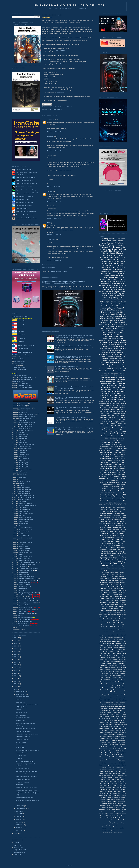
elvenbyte (50, 191)
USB (115, 448)
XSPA (124, 550)
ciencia (113, 586)
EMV (120, 617)
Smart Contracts (118, 466)
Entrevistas (114, 271)
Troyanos (112, 361)
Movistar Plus (106, 393)
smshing (120, 670)
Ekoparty (18, 331)
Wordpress (112, 338)
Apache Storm (109, 722)
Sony (101, 605)
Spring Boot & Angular (25, 510)
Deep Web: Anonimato (25, 552)
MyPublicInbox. (103, 769)
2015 (16, 668)
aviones (104, 663)
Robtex (124, 653)
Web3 (124, 286)
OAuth (119, 475)
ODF (120, 395)
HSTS (113, 546)
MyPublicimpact (19, 847)
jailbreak (120, 338)
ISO (122, 749)
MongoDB (118, 598)
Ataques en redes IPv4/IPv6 (27, 601)
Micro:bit (114, 649)
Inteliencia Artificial (121, 751)
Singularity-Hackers (20, 850)
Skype (110, 466)
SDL (121, 694)
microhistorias (104, 355)
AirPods (107, 572)
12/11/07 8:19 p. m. (54, 187)
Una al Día (21, 615)
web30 (118, 570)
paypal (106, 570)
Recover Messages (110, 562)
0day (113, 440)
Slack (119, 657)
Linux (123, 259)
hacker (117, 430)
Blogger (120, 448)
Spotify (118, 432)
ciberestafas (114, 373)
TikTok (107, 468)
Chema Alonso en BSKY (21, 199)
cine (124, 395)
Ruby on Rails (121, 513)
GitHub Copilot (118, 503)
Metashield (110, 436)
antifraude (121, 607)
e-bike (117, 666)
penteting (107, 670)
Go (106, 560)
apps (110, 383)
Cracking (116, 336)
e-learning (122, 666)
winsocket (121, 832)
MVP (101, 505)
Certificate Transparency (114, 637)
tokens (112, 312)
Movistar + (116, 328)
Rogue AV (103, 694)
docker (102, 363)
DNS (105, 324)
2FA (114, 308)
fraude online (120, 347)
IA (115, 243)
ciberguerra (106, 353)
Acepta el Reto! (20, 720)
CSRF (123, 473)
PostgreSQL (123, 601)
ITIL (125, 749)
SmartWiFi (118, 426)
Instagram (104, 397)
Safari (101, 515)
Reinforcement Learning (120, 692)
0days (119, 554)
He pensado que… (21, 745)
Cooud (115, 733)
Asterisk (103, 674)
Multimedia (109, 497)
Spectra (59, 109)
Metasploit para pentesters (29, 593)
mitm (121, 288)
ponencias (111, 824)
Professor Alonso (19, 361)
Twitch (101, 700)
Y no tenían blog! (21, 756)
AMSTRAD (105, 456)
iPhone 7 (115, 712)
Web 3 (119, 796)
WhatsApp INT (23, 442)
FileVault (117, 739)
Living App (123, 355)
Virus (118, 483)
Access (109, 613)
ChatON (117, 731)
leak (106, 349)
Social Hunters (23, 451)
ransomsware (111, 633)
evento (119, 493)
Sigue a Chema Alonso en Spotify (26, 190)
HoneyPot (110, 576)
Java (124, 363)
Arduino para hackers (25, 379)
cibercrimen (106, 300)
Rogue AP (123, 582)
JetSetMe (123, 755)
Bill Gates (113, 556)
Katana (104, 757)
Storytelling (22, 441)
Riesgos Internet (24, 512)
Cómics (104, 277)
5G (125, 570)
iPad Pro (123, 816)
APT (125, 369)
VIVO (103, 586)
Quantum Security (25, 408)
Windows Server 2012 (25, 595)
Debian (105, 442)
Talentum (115, 365)
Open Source (105, 314)
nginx (117, 631)
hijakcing (102, 816)
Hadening (111, 747)
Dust (109, 418)
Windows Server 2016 (25, 387)
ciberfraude (103, 706)
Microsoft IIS (111, 625)
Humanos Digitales (115, 481)
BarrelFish (116, 727)
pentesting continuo (105, 554)
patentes (103, 542)
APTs (105, 613)
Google (112, 247)
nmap (122, 540)
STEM (109, 783)
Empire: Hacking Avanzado (27, 495)
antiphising (105, 704)
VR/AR (114, 416)
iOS (115, 273)
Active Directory (121, 412)
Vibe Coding (104, 550)
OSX (104, 651)
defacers (111, 666)
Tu (125, 698)
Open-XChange (122, 773)
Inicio (70, 268)
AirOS (110, 720)
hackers (118, 257)
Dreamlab (18, 328)
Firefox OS (123, 739)
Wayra (104, 351)
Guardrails (119, 643)
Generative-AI (113, 277)
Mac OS (106, 763)
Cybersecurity (120, 440)
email (118, 540)
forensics (102, 426)
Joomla (103, 436)
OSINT (21, 479)
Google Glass (114, 619)
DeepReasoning (106, 546)
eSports (102, 668)
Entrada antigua (90, 268)
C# (109, 615)
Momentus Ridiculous (106, 458)
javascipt (112, 631)
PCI (107, 651)
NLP (115, 688)
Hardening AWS (23, 438)
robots (120, 377)
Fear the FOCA (19, 359)
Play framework (117, 690)
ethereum (122, 407)
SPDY (120, 781)
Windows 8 (105, 347)
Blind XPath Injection (114, 519)
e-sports (124, 515)
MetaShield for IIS (114, 686)
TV (105, 515)
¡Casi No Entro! (20, 702)
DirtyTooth (107, 450)
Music (124, 531)
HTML (109, 420)
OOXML (124, 371)
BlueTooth (117, 357)
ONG (123, 481)
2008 (16, 687)
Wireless (123, 342)
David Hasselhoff (114, 487)
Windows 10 (110, 326)
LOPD (115, 401)
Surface (124, 696)
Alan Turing (111, 672)
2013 (16, 673)
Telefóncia (110, 792)
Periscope (104, 777)
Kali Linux (121, 375)
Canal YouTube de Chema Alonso (26, 215)
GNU (108, 531)
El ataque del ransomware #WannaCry (67, 366)
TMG (101, 792)
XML (103, 607)
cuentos (112, 471)
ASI (102, 720)
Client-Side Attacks (24, 526)
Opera (122, 489)
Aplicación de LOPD (24, 623)
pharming (124, 714)
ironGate (120, 818)
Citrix (111, 355)
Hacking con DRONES (25, 530)
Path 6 (122, 625)
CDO (102, 406)
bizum (116, 704)
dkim (124, 452)
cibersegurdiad (111, 706)
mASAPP (104, 588)
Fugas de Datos (120, 391)
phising (101, 716)
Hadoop (119, 546)
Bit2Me (120, 383)
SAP (100, 655)
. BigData (124, 716)
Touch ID (121, 698)
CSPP (112, 456)
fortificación (110, 330)
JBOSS (117, 645)
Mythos (120, 649)
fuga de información (105, 403)
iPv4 (101, 349)
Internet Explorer (107, 296)
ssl (124, 377)
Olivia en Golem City (26, 418)
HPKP (124, 678)
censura (103, 568)
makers (120, 399)
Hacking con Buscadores (25, 613)
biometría (116, 367)
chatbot (118, 393)
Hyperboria (108, 645)
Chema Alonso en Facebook (24, 202)
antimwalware (123, 702)
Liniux (124, 759)
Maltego (115, 623)
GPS (110, 336)
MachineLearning (104, 686)
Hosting (109, 621)
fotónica (103, 631)
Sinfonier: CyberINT (25, 548)
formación (104, 251)
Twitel (124, 426)
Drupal (101, 560)
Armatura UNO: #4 (25, 487)
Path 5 (101, 448)
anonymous (120, 538)
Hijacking (109, 381)
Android (105, 263)
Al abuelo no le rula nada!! (23, 779)
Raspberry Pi (23, 477)
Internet (105, 265)
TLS (111, 564)
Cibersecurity (117, 592)
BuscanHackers (104, 592)
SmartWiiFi (109, 787)
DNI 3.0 (124, 733)
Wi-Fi (119, 550)
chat (125, 424)
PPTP (102, 548)
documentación (114, 407)
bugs (107, 302)
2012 (16, 676)
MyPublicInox (111, 769)
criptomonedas (106, 308)
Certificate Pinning (117, 529)
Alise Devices (119, 672)
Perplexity (103, 416)
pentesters (120, 410)
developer (103, 357)
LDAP (109, 369)
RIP (113, 779)
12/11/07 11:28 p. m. (55, 201)
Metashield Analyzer (105, 649)
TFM (111, 698)
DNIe (122, 462)
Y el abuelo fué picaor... (23, 739)
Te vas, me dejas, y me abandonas (26, 777)
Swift (101, 698)
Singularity (114, 657)
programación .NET (108, 422)
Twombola (102, 793)
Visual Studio (112, 507)
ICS (116, 531)
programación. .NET (106, 826)
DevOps (111, 442)
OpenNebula (107, 775)
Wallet (108, 566)
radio (120, 363)
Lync (116, 761)
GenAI (109, 259)
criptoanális (120, 804)
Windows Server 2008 (119, 536)
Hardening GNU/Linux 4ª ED (27, 579)
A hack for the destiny (25, 528)
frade (101, 812)
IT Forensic (19, 335)
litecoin (103, 611)
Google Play (104, 345)
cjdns (117, 706)
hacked (114, 353)
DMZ (110, 521)
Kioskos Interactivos (119, 576)
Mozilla (122, 580)
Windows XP (119, 351)
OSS (120, 771)
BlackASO (124, 635)
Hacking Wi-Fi (23, 473)
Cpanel (124, 637)
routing (122, 633)
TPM (105, 792)
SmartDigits (122, 785)
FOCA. (112, 739)
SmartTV (123, 349)
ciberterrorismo (121, 507)
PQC (113, 533)
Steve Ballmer (115, 789)
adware (121, 389)
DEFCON (119, 479)
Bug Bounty (22, 471)
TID (117, 389)
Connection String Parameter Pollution (111, 501)
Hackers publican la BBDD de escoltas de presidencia (71, 418)
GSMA (111, 503)
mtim (115, 820)
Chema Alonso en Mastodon (22, 196)
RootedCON (109, 627)
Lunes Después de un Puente (24, 761)
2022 (16, 649)
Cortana (124, 592)
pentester (123, 403)
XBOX (124, 432)
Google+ (102, 596)
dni (114, 629)
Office (104, 365)
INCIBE (117, 680)
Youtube (103, 310)
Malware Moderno (24, 459)
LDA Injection (115, 757)
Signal (108, 657)
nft (123, 393)
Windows (104, 261)
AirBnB (118, 635)
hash (107, 631)
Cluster (21, 554)
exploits (121, 365)
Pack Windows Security (20, 369)
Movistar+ (111, 389)
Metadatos (105, 271)
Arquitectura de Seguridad (27, 422)
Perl (112, 601)
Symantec (106, 698)
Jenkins (118, 755)
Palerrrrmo (19, 699)
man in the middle (122, 668)
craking (115, 804)
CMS (123, 519)
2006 (16, 833)
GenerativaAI (104, 743)
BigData (121, 294)
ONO (112, 771)
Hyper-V (102, 645)
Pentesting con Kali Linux (26, 577)
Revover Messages (120, 779)
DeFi (125, 479)
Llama (108, 385)
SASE (107, 781)
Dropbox (102, 531)
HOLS (125, 643)
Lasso (122, 621)
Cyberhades (18, 855)
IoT (109, 324)
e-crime (112, 347)
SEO (109, 416)
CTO (111, 592)
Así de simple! (20, 748)
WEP (109, 700)
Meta (113, 489)
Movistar (114, 300)
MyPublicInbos (119, 767)
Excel (115, 375)
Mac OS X (113, 345)
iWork (122, 586)
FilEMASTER (51, 119)
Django (109, 641)
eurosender (112, 808)
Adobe (117, 517)
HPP (124, 619)
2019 (16, 657)
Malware (120, 253)
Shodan (105, 336)
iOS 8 (112, 816)
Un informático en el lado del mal (70, 5)
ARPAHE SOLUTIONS (22, 352)
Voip (102, 407)
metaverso (114, 363)
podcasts (103, 322)
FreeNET (102, 678)
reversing (112, 412)
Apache (118, 318)
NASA (125, 769)
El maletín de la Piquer (22, 768)
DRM (102, 676)
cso (116, 568)
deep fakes (104, 509)
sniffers (121, 444)
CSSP (106, 731)
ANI (118, 718)
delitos (101, 570)
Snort (114, 787)
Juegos (102, 316)
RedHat (120, 505)
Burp (107, 674)
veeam (115, 832)
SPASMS (18, 710)
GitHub (122, 430)
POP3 (111, 651)
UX (125, 584)
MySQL (105, 338)
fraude (105, 298)
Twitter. (124, 792)
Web (115, 796)
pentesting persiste (121, 822)
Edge (113, 495)
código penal (122, 706)
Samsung (112, 548)
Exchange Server (105, 428)
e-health (114, 499)
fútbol (116, 552)
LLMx (102, 759)
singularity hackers (106, 395)
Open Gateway (110, 432)
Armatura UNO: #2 (25, 491)
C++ (112, 728)
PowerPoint (103, 653)
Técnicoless (120, 361)
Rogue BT (109, 694)
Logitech (102, 761)
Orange (117, 625)
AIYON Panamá (20, 349)
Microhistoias (122, 686)
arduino (103, 440)
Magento (107, 578)
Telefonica (117, 564)
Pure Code (60, 64)
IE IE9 (122, 312)
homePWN (103, 712)
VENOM (124, 793)
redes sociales (112, 332)
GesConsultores (112, 743)
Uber (110, 659)
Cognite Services (122, 615)
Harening (117, 747)
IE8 (114, 621)
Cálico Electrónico (20, 363)
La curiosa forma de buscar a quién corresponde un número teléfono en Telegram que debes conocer (73, 357)
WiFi (121, 298)
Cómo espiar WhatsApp (62, 377)
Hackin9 (104, 621)
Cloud (110, 349)
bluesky (110, 804)
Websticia (121, 491)
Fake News (117, 371)
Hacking (104, 239)
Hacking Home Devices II (27, 416)
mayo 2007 (19, 819)
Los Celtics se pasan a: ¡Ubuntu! (25, 723)
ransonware (104, 828)
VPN (124, 406)
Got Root (21, 544)
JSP (125, 596)
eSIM (123, 708)
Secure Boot (117, 655)
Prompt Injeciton (118, 777)
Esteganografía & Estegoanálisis (28, 568)
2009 (16, 684)
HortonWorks (107, 680)
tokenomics (110, 318)
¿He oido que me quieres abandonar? (27, 771)
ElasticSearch (103, 737)
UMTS (103, 566)
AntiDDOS (123, 517)
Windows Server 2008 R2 (108, 702)
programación (121, 310)
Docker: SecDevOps (25, 518)
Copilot (113, 574)
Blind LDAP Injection (106, 371)
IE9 (109, 489)
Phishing (121, 300)
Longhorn (123, 684)
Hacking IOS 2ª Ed (24, 575)
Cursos (106, 253)
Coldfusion (114, 617)
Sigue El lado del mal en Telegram (24, 177)
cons (123, 328)
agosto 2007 (20, 811)
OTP (102, 466)
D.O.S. (113, 479)
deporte (111, 552)
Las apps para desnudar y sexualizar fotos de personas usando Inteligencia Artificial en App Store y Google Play (74, 337)
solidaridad (107, 716)
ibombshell (122, 527)
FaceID (121, 574)
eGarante (110, 609)
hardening (106, 255)
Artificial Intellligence (118, 724)
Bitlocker (122, 572)
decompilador (104, 708)
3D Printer (113, 462)
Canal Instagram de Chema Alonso (26, 218)
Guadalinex (122, 745)
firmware (118, 810)
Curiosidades (118, 241)
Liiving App (118, 759)
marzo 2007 (20, 825)
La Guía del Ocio (21, 742)
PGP (125, 446)
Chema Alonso (52, 239)
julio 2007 (19, 814)
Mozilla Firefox (110, 424)
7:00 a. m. (70, 107)
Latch (112, 257)
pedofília (123, 820)
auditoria (111, 704)
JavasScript (112, 755)
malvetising (104, 820)
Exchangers (103, 739)
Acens (114, 613)
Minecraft (118, 765)
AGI (110, 718)
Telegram (105, 359)
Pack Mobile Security (19, 367)
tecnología (113, 473)
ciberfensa (121, 704)
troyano (117, 422)
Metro (113, 765)
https (107, 363)
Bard (108, 426)
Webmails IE (104, 798)
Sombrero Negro (24, 455)
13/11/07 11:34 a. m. (55, 235)
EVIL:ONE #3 (24, 475)
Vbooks (109, 515)
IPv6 (107, 316)
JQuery (106, 755)
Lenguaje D (107, 759)
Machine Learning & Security (27, 506)
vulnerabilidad (111, 635)
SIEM (111, 781)
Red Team (22, 516)
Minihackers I (23, 412)
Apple (111, 263)
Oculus (102, 773)
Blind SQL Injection (118, 306)
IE (113, 645)
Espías (114, 641)
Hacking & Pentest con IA (27, 414)
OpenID (101, 775)
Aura (110, 279)
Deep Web (103, 418)
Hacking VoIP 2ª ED (25, 587)
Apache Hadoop (114, 572)
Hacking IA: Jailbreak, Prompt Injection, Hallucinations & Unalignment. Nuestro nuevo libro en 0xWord (64, 282)
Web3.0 (117, 605)
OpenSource (114, 438)
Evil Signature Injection (121, 737)
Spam (118, 286)
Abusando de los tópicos (23, 718)
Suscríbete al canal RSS (23, 209)
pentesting (106, 243)
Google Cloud (119, 456)
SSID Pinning (103, 783)
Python (104, 281)
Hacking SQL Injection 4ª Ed (27, 603)
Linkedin (102, 424)
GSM (122, 422)
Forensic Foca (104, 503)
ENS (112, 446)
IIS (123, 334)
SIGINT (115, 781)
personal (121, 273)
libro (101, 324)
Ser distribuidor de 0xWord (20, 355)
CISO (119, 473)
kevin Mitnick (112, 509)
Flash (123, 676)
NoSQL (111, 582)
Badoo (111, 727)
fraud (118, 710)
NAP (112, 688)
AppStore (120, 613)
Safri (125, 783)
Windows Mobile (110, 525)
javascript (111, 351)
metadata (102, 340)
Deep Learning (113, 298)
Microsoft (116, 279)
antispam (115, 444)
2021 (16, 651)
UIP (107, 793)
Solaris (124, 787)
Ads (124, 509)
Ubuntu (120, 345)
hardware (114, 304)
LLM (123, 257)
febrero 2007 (20, 827)
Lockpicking (117, 684)
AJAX (114, 718)
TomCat (115, 698)
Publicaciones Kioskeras (23, 697)
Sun (102, 460)
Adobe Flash (118, 542)
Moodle (117, 580)
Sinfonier (119, 420)
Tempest (102, 499)
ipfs (125, 712)
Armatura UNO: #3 (25, 489)
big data (106, 288)
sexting (122, 471)
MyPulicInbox (119, 769)
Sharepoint (104, 507)
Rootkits (109, 523)
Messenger (108, 475)
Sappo (124, 562)
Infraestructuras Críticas (26, 540)
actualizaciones (105, 661)
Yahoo (111, 430)
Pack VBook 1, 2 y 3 (19, 381)
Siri (124, 420)
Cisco (114, 544)
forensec (124, 810)
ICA (123, 546)
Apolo (124, 672)
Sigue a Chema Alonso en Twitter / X (27, 193)
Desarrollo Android (24, 583)
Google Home (105, 481)
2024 (16, 643)
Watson (111, 796)
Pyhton (103, 627)
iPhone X (120, 712)
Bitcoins (103, 318)
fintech (113, 810)
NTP (124, 649)
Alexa (103, 414)
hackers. (107, 814)
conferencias (121, 247)
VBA (119, 793)
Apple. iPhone (109, 724)
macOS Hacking (24, 534)
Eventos (53, 109)
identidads (114, 818)
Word (117, 702)
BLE (119, 462)
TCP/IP (124, 523)
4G (106, 529)
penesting (102, 822)
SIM (101, 483)
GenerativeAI (115, 284)
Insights (109, 751)
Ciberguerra (23, 420)
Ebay (114, 676)
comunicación (104, 666)
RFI (117, 533)
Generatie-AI (109, 678)
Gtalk (113, 643)
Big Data (21, 432)
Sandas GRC (116, 603)
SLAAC (119, 562)
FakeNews (111, 391)
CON (117, 312)
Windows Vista (115, 302)
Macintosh (110, 647)
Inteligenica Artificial (115, 753)
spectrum (120, 830)
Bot (124, 542)
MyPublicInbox (19, 845)
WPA (123, 627)
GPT (116, 330)
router (117, 633)
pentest (114, 255)
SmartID (110, 536)
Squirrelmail (118, 696)
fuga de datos (120, 326)
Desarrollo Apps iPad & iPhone (28, 599)
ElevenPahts (114, 511)
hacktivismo (106, 410)
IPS (121, 680)
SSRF (109, 603)
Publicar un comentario (49, 265)
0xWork (101, 718)
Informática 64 (119, 442)
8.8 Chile (18, 324)
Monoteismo (19, 785)
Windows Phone (120, 525)
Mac (120, 401)
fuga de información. (108, 812)
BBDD (120, 590)
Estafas (123, 279)
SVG (113, 783)
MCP (105, 647)
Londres (108, 761)
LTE (101, 647)
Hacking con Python (25, 560)
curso (114, 406)
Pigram (116, 601)
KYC (100, 757)
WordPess (103, 802)
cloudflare (123, 367)
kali (125, 345)
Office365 (123, 450)
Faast (116, 355)
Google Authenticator (106, 464)
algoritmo (103, 527)
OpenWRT (114, 775)
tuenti (109, 440)
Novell (124, 560)
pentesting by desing (119, 588)
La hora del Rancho (21, 712)
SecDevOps (106, 491)
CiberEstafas (23, 457)
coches (108, 499)
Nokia (119, 688)
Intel (125, 503)
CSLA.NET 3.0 (61, 51)
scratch (114, 554)
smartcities (110, 542)
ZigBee (114, 802)
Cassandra (111, 731)
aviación (124, 661)
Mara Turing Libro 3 (25, 463)
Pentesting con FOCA (25, 570)
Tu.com (117, 428)
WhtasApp (110, 798)
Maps (107, 598)
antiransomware (108, 477)
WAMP (101, 796)
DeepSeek (108, 406)
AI (112, 243)
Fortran (102, 741)
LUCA (122, 277)
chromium (115, 663)
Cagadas (114, 615)
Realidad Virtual (112, 505)
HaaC (112, 531)
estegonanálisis (120, 629)
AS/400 (124, 718)
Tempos (116, 267)
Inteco (114, 751)
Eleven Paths (119, 263)
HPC (102, 747)
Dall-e (106, 676)
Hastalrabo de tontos (119, 464)
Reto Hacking (118, 269)
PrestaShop (103, 603)
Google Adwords (121, 743)
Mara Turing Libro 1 (25, 467)
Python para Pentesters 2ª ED (28, 562)
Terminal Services (111, 379)
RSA (112, 452)
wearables (118, 716)
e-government (118, 708)
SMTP (107, 548)
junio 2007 (19, 817)
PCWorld (120, 353)
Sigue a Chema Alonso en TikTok (26, 181)
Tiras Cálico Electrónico (26, 497)
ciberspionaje (105, 540)
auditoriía (105, 804)
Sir (101, 785)
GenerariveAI (114, 741)
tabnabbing (105, 832)
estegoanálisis (112, 493)
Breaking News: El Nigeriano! (24, 798)
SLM (125, 505)
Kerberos (102, 598)
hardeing (112, 814)
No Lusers (113, 265)
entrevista (104, 493)
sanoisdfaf (50, 136)
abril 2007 (19, 822)
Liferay (113, 759)
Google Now (111, 745)
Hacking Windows (24, 524)
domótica (115, 527)
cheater (109, 663)
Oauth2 (116, 458)
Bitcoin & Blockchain (25, 536)
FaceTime (122, 594)
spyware (119, 509)
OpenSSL (110, 513)
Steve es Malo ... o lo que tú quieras (26, 790)
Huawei (110, 749)
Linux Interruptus (21, 715)
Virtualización (112, 550)
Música (102, 292)
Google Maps (112, 560)
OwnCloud (120, 775)
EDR (117, 574)
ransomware (103, 401)
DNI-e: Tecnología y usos (25, 617)
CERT (120, 728)
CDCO (104, 574)
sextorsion (107, 517)
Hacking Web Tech (24, 546)
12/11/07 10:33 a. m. (55, 150)
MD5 (120, 761)
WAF (102, 525)
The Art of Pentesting (25, 428)
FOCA (109, 267)
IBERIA (115, 749)
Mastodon (102, 523)
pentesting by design (111, 822)
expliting (108, 810)
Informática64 (106, 444)
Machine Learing (113, 763)
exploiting (117, 322)
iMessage (122, 552)
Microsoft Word (110, 580)
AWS (112, 517)
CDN (106, 637)
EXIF (110, 676)
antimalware (106, 334)
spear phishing (104, 473)
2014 (16, 670)
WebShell (124, 796)
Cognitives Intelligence (120, 558)
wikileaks (103, 420)
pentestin (110, 588)
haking (122, 710)
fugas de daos (118, 812)
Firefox (110, 322)
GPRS (113, 334)
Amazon (110, 357)
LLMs (110, 273)
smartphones (103, 635)
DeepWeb (108, 495)
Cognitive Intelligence (118, 290)
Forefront (119, 495)
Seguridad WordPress (25, 542)
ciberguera (121, 663)
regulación (116, 611)
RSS (117, 418)
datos (106, 407)
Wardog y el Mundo (25, 585)
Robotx (102, 781)
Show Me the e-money (25, 481)
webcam (123, 418)
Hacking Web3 (23, 436)
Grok (121, 619)
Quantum (114, 377)
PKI (115, 513)
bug (113, 286)
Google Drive (106, 619)
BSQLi (108, 479)
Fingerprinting (120, 261)
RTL (114, 653)
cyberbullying (116, 515)
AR (121, 718)
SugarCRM (122, 789)
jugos (124, 818)
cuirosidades (102, 806)
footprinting (113, 399)
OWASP (103, 533)
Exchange (120, 641)
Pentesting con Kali (25, 377)
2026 (16, 638)
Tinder (123, 564)
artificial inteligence (116, 661)
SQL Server (103, 342)
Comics (111, 261)
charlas (112, 253)
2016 (16, 665)
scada (123, 454)
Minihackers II (24, 410)
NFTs (113, 393)
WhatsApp (103, 279)
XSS (107, 312)
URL (110, 793)
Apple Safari (105, 511)
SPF (116, 452)
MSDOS (121, 511)
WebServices (122, 659)
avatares (109, 527)
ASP (102, 572)
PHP (122, 336)
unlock (111, 832)
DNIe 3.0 (109, 594)
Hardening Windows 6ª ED (26, 609)
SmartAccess (115, 785)
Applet (105, 615)
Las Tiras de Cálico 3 (26, 426)
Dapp (114, 639)
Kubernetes (22, 453)
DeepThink (103, 641)
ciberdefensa (110, 568)
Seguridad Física (120, 316)
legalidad (103, 391)
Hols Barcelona (61, 92)
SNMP (107, 584)
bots (117, 385)
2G (122, 570)
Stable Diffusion (121, 548)
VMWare (115, 659)
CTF (108, 574)
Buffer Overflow (107, 544)
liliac (100, 714)
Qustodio (107, 692)
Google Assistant (117, 678)
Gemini (120, 332)
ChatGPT (106, 275)
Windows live (115, 566)
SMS (103, 330)
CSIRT (124, 728)
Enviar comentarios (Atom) (59, 271)
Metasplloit (108, 765)
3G (108, 434)
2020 (16, 654)
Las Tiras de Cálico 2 (26, 449)
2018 (16, 660)
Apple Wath (123, 722)
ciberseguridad (121, 245)
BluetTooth (107, 728)
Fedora (104, 643)
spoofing (110, 340)
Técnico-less (103, 367)
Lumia (112, 761)
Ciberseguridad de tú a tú (26, 447)
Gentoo (109, 643)
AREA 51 (18, 342)
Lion (120, 531)
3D (123, 493)
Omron (106, 773)
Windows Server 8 (120, 800)
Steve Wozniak (116, 523)
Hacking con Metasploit (26, 520)
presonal (122, 824)
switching (122, 611)
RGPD (109, 779)
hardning (124, 814)
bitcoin (108, 306)
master (102, 529)
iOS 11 (107, 816)
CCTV (101, 637)
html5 (101, 517)
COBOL (111, 674)
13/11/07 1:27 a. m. (54, 218)
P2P (112, 426)
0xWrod (106, 718)
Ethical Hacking (24, 383)
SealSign (122, 497)
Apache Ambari (116, 720)
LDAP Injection (105, 377)
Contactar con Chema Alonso (24, 170)
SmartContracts (114, 342)
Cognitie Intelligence (105, 617)
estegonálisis (105, 808)
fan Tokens (103, 369)
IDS (118, 521)
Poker (122, 651)
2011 (16, 678)
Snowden (119, 787)
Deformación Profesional (23, 737)
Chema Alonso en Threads (22, 187)
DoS (114, 521)
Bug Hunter (23, 404)
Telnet (115, 792)
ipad (103, 312)
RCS (111, 692)
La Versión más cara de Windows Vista (27, 750)
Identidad (116, 259)
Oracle (116, 340)
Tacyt (109, 365)
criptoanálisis (105, 471)
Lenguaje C (105, 623)
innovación (114, 294)
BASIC (102, 556)
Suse (123, 657)
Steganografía (105, 564)
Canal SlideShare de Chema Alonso (26, 212)
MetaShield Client (115, 578)
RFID (105, 505)
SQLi (114, 420)
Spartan (103, 789)
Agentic (123, 416)
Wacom (106, 796)
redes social (111, 828)
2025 (16, 641)
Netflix (114, 475)
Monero (112, 598)
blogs (120, 324)
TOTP (121, 397)
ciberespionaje (119, 320)
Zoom (116, 607)
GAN (102, 475)
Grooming (104, 576)
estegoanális (105, 710)
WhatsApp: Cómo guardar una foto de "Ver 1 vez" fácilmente (73, 346)
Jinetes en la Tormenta (25, 469)
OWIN (124, 771)
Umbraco (115, 793)
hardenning (118, 814)
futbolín (124, 812)
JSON (118, 621)
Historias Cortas (23, 434)
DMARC (103, 594)
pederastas (105, 714)
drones (108, 454)
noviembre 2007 (21, 694)
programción (115, 826)
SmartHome (105, 373)
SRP (124, 781)
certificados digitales (119, 468)
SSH (111, 448)
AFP (125, 670)
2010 (16, 681)
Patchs (108, 601)
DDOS (102, 495)
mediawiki (110, 820)
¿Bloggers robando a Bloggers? (25, 729)
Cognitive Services (120, 292)
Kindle (109, 757)
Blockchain (109, 292)
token (111, 375)
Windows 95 (104, 629)
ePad (113, 806)
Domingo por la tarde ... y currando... (27, 787)
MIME (124, 761)
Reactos (119, 653)
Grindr (117, 745)
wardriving (112, 570)
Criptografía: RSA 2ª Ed (26, 581)
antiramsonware (121, 802)
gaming (121, 359)
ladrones (122, 609)
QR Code (116, 582)
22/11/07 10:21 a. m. (55, 260)
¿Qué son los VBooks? (20, 375)
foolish (116, 460)
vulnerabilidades (104, 446)
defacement (122, 568)
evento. (118, 808)
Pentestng (110, 690)
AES (101, 613)
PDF (115, 381)
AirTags (105, 672)
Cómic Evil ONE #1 (24, 507)
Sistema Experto (107, 785)
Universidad (107, 269)
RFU (105, 779)
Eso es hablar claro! (22, 753)
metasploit (114, 288)
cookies (113, 540)
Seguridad (112, 483)
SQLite (106, 483)
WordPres (109, 802)
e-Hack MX (19, 338)
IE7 (121, 521)
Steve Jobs (113, 491)
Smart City (103, 536)
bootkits (108, 586)
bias (120, 452)
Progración (110, 777)
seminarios (115, 590)
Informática (103, 751)
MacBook (103, 513)
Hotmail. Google (103, 749)
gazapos (101, 814)
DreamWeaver (120, 735)
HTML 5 (117, 596)
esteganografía (106, 387)
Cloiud (101, 733)
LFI (124, 521)
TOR (112, 385)
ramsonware (122, 826)
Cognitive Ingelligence (106, 558)
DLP (125, 529)
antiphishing (109, 460)
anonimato (104, 383)
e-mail (113, 275)
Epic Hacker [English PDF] (27, 564)
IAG (121, 596)
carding (122, 566)
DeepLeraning (112, 735)
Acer (106, 720)
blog (111, 320)
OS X (118, 489)
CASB (116, 728)
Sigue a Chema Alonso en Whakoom (27, 184)
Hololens (122, 747)
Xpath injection (109, 607)
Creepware (104, 639)
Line (112, 684)
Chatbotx (123, 731)
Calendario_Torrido (119, 414)
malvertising (109, 611)
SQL (119, 627)
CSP (102, 731)
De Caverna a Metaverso (26, 445)
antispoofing (104, 552)
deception (104, 609)
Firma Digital (121, 434)
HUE (102, 680)
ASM (109, 529)
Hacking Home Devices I (27, 424)
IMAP (113, 680)
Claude (115, 395)
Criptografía (105, 290)
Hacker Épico (23, 591)
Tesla (117, 584)
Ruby (106, 448)
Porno (101, 562)
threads (112, 716)
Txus (49, 223)
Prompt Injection (117, 369)
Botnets (103, 381)
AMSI (101, 672)
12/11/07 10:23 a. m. (55, 131)
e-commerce (116, 454)
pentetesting (105, 824)
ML (113, 428)
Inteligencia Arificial (114, 682)
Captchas (113, 434)
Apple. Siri (102, 724)
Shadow (103, 657)
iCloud (118, 586)
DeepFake (115, 594)
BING (112, 316)
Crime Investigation (24, 532)
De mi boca (105, 735)
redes (110, 281)
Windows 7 (120, 308)
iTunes (102, 818)
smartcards (114, 670)
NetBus (102, 771)
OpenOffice (105, 438)
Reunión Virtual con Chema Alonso (26, 172)
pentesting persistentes (115, 714)
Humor (123, 251)
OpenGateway (105, 452)
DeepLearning (104, 412)
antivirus (121, 438)
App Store (104, 519)
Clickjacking (104, 521)
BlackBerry (120, 556)
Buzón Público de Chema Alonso (25, 175)
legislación (116, 403)
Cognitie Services (108, 733)
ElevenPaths (114, 251)
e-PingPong (19, 726)
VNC (105, 700)
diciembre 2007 (21, 692)
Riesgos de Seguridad (22, 782)
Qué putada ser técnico (23, 774)
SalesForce (109, 655)
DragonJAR (19, 321)
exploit (113, 314)
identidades (107, 818)
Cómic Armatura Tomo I (26, 514)
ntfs (118, 820)
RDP (105, 466)
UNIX (121, 584)
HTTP (124, 357)
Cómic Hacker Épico (25, 558)
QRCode (109, 653)
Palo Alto (116, 651)
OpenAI (116, 349)
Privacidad (104, 247)
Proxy (102, 379)
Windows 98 (117, 798)
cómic (119, 406)
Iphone (103, 259)
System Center (104, 659)
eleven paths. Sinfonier (121, 806)
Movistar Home (119, 296)
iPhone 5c (109, 712)
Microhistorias (23, 589)
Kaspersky (123, 645)
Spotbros (108, 789)
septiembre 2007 (21, 808)
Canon (116, 674)
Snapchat (123, 603)
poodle (117, 824)
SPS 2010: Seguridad (24, 619)
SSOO (106, 696)
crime (110, 629)
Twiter (119, 792)
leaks (124, 499)
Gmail (123, 322)
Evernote (119, 676)
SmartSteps (111, 696)
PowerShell (105, 294)
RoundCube (116, 694)
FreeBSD (107, 741)
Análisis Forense (24, 522)
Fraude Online (22, 611)
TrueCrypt (107, 605)
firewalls (116, 609)
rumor (117, 828)
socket (115, 830)
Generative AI (121, 314)
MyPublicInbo (111, 767)
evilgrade (107, 668)
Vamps (112, 605)
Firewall (114, 387)
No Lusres (107, 771)
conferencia (113, 359)
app (111, 468)
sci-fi (107, 462)
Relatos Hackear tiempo (26, 461)
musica (102, 670)
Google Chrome (106, 328)
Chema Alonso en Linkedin (22, 205)
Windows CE (114, 700)
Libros (114, 249)
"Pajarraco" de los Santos (23, 731)
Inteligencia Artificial (107, 245)
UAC (110, 367)
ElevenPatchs (111, 737)
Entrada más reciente (49, 268)
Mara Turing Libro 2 (25, 465)
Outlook (116, 497)
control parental (121, 485)
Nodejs (124, 598)
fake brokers (112, 710)
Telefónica (122, 249)
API (118, 416)
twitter (109, 286)
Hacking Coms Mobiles (26, 607)
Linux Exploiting (23, 572)
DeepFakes (111, 310)
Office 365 (123, 458)
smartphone (121, 379)
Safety (121, 783)
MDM (102, 578)
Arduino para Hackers (25, 503)
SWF (117, 783)
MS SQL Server (113, 397)
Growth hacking (109, 596)
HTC (106, 747)
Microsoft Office (120, 436)
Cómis (120, 733)
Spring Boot (22, 501)
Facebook (120, 275)
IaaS (107, 682)
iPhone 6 (113, 668)
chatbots (117, 477)
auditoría (116, 281)
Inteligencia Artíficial (104, 753)
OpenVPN (102, 601)
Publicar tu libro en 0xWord (20, 316)
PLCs (109, 533)
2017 (16, 662)
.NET (119, 334)
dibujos (121, 385)
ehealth (119, 499)
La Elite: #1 (23, 483)
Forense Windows (23, 625)
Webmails (119, 424)
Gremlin (119, 560)
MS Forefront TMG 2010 (25, 621)
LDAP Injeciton (123, 757)
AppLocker (116, 722)
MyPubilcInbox (104, 582)
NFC (118, 450)
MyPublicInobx (106, 688)
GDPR (113, 450)
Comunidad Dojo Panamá (23, 345)
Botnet (110, 401)
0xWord (16, 843)
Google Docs (104, 745)
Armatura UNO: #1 (25, 493)
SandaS (112, 584)
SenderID (122, 533)
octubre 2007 (20, 806)
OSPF (116, 771)
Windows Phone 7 (110, 800)
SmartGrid (102, 787)
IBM (113, 418)
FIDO (108, 739)
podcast (114, 324)
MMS (102, 763)
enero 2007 (19, 830)
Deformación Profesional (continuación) (27, 734)
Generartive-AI (122, 741)
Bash (125, 590)
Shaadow (124, 655)
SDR (115, 627)
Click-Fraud (120, 544)
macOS (113, 410)
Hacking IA (23, 406)
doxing (103, 454)
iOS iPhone (117, 816)
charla (124, 401)
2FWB (124, 554)
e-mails (103, 434)
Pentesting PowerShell (25, 556)
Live (110, 623)
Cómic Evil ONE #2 (25, 499)
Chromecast (122, 674)
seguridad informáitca (105, 590)
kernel (117, 471)
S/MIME (102, 584)
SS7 (104, 655)
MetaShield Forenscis (120, 647)
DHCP (110, 639)
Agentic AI (105, 487)
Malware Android (24, 550)
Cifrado (124, 302)
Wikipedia (123, 605)
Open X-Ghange (113, 773)
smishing (110, 830)
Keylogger (107, 684)
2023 (16, 646)
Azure (114, 383)
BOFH (107, 556)
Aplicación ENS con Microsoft (27, 605)
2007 (16, 689)
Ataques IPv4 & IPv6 (25, 385)
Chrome (104, 361)
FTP (124, 501)
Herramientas (106, 304)
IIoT (119, 749)
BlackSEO (109, 414)
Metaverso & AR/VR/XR (26, 430)
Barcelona (19, 758)
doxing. (108, 806)
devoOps (111, 708)
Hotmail (102, 432)
